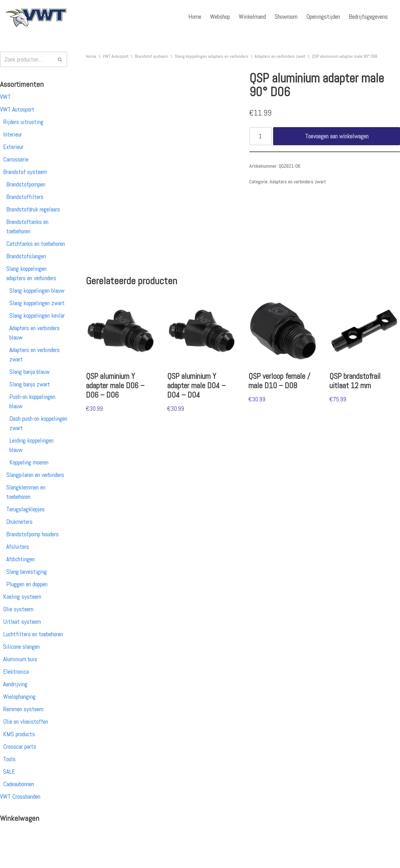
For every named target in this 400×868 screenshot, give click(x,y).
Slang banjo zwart (30, 384)
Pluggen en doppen (27, 584)
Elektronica (16, 672)
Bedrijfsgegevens (368, 17)
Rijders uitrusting (23, 122)
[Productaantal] (261, 136)
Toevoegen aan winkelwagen (337, 136)
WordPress (86, 860)
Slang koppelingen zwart (37, 303)
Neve (10, 860)
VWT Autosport (17, 109)
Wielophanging (19, 697)
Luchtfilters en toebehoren (33, 634)
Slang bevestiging (27, 572)
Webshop (220, 17)
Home (195, 17)
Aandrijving (15, 684)
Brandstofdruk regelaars (33, 209)
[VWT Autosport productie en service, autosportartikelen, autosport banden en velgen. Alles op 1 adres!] (36, 16)
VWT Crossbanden (20, 796)
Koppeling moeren (29, 462)
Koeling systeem (22, 597)
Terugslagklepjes (25, 509)
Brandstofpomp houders (32, 534)
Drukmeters (19, 522)
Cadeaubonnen (19, 784)
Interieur (12, 134)
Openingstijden (323, 17)
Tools (9, 759)
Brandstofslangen (26, 256)
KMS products (19, 734)
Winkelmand (252, 17)
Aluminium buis (20, 659)
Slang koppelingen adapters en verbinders (211, 56)
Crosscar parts (20, 746)
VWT (5, 97)
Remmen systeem (23, 709)
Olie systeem (18, 609)
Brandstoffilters (25, 197)
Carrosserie (16, 159)
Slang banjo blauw (30, 372)
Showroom (286, 17)
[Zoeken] (27, 59)
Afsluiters (18, 547)
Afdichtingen (20, 559)
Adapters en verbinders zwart (280, 56)
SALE (9, 771)
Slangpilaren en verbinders (35, 475)
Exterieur (13, 147)
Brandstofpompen (26, 184)
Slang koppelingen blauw (37, 290)
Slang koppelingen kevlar (37, 315)
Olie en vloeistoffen (26, 722)
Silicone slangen (21, 647)
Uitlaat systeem (22, 622)
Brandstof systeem (25, 172)
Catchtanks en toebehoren (36, 244)
